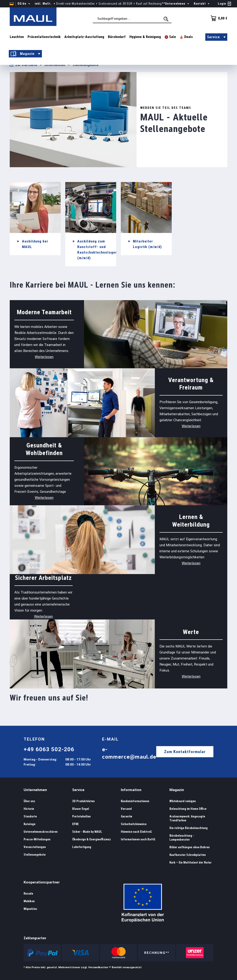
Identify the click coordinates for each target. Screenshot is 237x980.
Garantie (126, 816)
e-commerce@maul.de (129, 753)
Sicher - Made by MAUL (87, 832)
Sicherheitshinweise (134, 824)
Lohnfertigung (82, 847)
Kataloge (30, 824)
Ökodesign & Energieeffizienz (92, 839)
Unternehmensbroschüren (41, 832)
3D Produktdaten (83, 801)
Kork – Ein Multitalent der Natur (190, 862)
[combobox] (132, 19)
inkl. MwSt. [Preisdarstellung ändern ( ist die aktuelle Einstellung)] (45, 4)
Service (78, 790)
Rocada (28, 894)
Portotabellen (81, 816)
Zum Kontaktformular (185, 752)
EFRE (75, 824)
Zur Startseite (23, 65)
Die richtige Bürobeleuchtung (189, 828)
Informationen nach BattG (138, 839)
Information (131, 790)
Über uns (29, 801)
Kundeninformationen (135, 801)
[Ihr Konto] (224, 4)
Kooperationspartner (42, 882)
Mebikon (29, 901)
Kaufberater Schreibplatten (188, 855)
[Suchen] (166, 19)
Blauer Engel (81, 809)
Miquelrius (30, 909)
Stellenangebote (35, 855)
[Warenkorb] (218, 18)
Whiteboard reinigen (183, 801)
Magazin (177, 790)
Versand (126, 809)
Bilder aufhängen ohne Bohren (190, 847)
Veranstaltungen (35, 847)
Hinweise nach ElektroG (136, 832)
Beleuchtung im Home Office (188, 809)
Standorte (30, 816)
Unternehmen (35, 790)
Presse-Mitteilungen (37, 839)
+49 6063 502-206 (49, 749)
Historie (29, 809)
